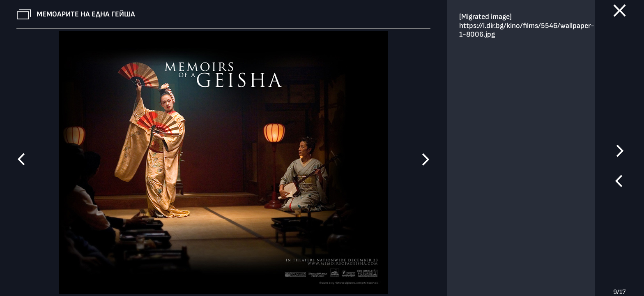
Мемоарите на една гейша (86, 14)
